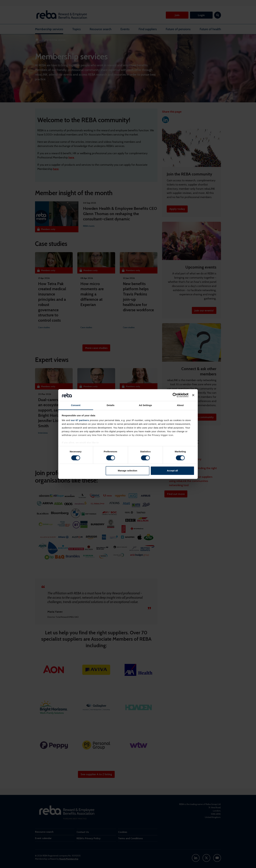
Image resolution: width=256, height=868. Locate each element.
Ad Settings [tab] (145, 405)
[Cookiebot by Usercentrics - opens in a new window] (175, 395)
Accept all (172, 471)
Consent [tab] (76, 405)
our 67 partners (80, 420)
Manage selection (127, 471)
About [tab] (180, 405)
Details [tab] (111, 405)
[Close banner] (193, 395)
